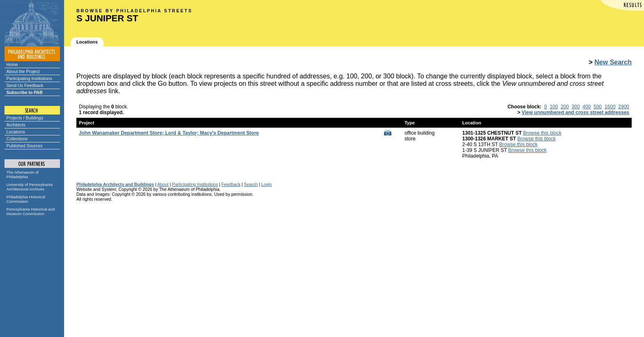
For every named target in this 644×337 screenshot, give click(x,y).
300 (576, 107)
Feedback (231, 184)
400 (587, 107)
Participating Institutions (29, 78)
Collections (17, 139)
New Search (613, 62)
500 (598, 107)
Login (267, 184)
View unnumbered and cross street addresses (575, 112)
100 (554, 107)
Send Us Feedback (25, 85)
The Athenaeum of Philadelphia (23, 174)
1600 (610, 107)
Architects (16, 125)
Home (12, 64)
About (163, 184)
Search (251, 184)
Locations (16, 132)
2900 (624, 107)
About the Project (23, 71)
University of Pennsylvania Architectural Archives (30, 187)
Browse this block (542, 133)
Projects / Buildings (25, 118)
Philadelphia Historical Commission (26, 199)
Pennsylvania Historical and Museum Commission (31, 211)
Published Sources (25, 146)
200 (565, 107)
